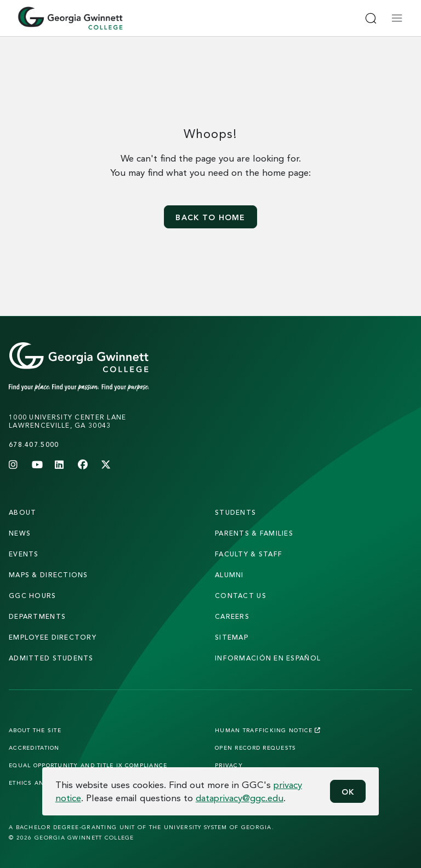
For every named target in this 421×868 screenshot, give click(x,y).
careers (232, 616)
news (20, 533)
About (22, 512)
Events (24, 554)
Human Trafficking (268, 730)
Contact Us (241, 596)
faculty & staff (249, 554)
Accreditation (34, 748)
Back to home (210, 217)
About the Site (35, 730)
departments (37, 616)
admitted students (51, 658)
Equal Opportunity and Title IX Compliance (88, 765)
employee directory (53, 637)
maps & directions (49, 575)
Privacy (229, 765)
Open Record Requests (256, 748)
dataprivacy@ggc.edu (240, 798)
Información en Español (268, 658)
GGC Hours (33, 596)
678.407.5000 (34, 444)
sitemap (232, 637)
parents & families (254, 533)
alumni (229, 575)
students (235, 512)
